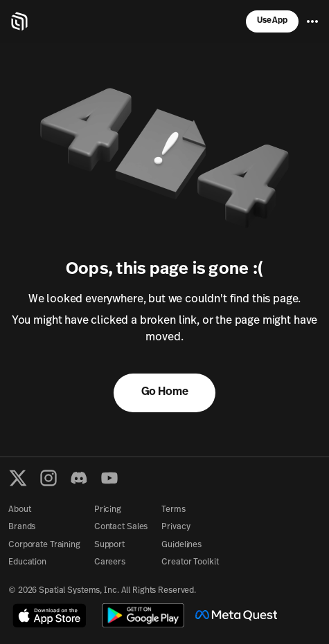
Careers (110, 562)
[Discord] (79, 478)
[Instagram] (48, 478)
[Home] (19, 21)
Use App (272, 21)
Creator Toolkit (190, 562)
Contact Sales (121, 527)
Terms (173, 510)
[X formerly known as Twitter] (18, 478)
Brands (22, 527)
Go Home (165, 392)
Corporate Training (44, 545)
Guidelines (181, 545)
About (19, 510)
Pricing (108, 510)
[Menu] (312, 21)
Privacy (176, 527)
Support (109, 545)
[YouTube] (109, 478)
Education (27, 562)
